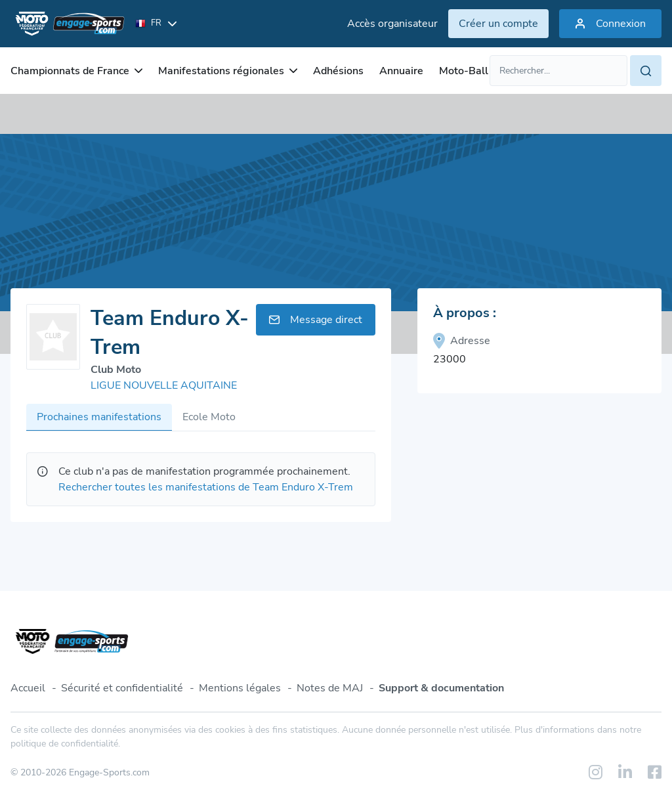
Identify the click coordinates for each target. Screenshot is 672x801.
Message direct (316, 320)
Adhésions (338, 71)
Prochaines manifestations (99, 417)
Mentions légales (240, 688)
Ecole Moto (209, 417)
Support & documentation (441, 688)
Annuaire (401, 71)
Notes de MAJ (330, 688)
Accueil (28, 688)
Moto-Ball (464, 71)
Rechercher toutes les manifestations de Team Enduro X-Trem (206, 487)
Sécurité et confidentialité (122, 688)
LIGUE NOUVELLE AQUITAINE (164, 385)
